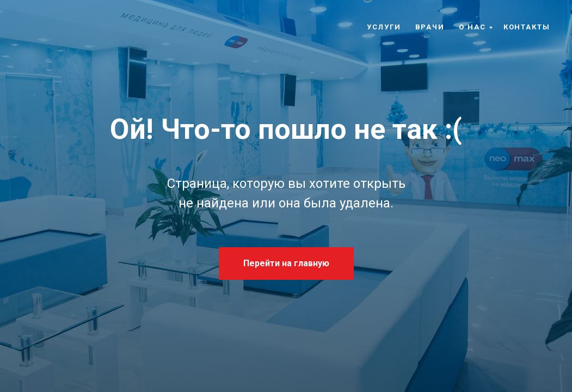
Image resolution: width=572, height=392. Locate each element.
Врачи (430, 27)
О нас (472, 27)
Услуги (384, 27)
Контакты (527, 27)
